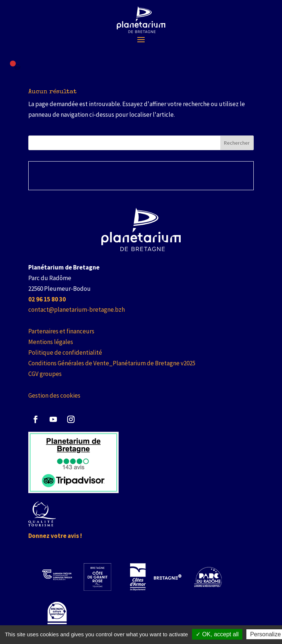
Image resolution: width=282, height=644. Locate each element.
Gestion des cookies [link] (54, 395)
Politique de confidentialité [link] (65, 352)
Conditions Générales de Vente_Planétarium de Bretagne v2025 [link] (112, 363)
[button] (141, 39)
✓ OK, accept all (217, 634)
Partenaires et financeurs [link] (61, 331)
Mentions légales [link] (51, 342)
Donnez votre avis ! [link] (55, 536)
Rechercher (237, 143)
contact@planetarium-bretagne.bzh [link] (77, 310)
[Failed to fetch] (17, 67)
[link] (141, 20)
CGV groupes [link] (45, 374)
